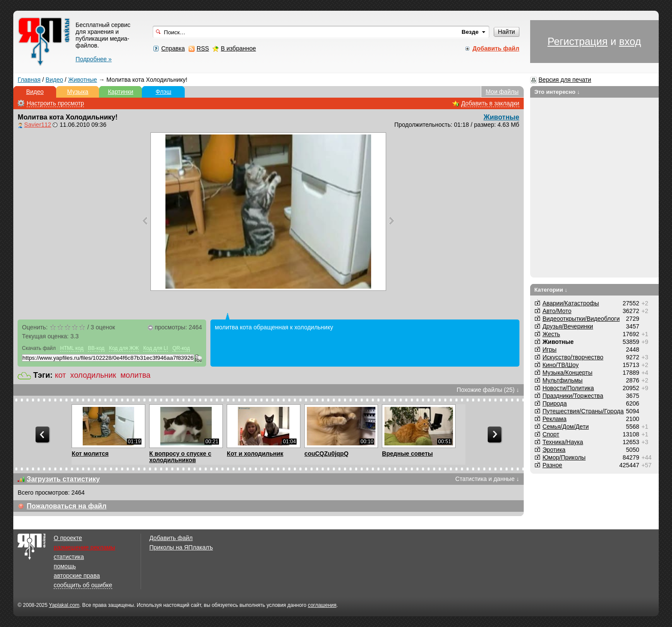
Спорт (551, 434)
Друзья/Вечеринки (568, 326)
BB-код (96, 348)
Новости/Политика (568, 388)
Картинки (121, 92)
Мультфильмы (563, 380)
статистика (69, 557)
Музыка (78, 92)
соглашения (322, 605)
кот (60, 375)
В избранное (238, 48)
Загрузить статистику (63, 479)
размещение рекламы (84, 547)
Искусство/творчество (573, 357)
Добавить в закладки (490, 103)
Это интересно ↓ (557, 92)
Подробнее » (93, 59)
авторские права (77, 576)
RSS (203, 48)
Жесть (551, 334)
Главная (29, 80)
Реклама (555, 419)
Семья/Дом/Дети (566, 427)
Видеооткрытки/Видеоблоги (581, 319)
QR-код (181, 348)
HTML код (72, 348)
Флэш (163, 92)
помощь (65, 566)
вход (630, 41)
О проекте (68, 538)
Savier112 (37, 125)
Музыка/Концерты (568, 373)
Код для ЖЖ (124, 348)
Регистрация (577, 41)
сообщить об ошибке (83, 585)
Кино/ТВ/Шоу (561, 365)
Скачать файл (39, 348)
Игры (550, 349)
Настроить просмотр (55, 103)
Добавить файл (171, 538)
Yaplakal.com (64, 605)
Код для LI (156, 348)
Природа (555, 403)
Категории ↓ (551, 290)
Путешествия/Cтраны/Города (583, 411)
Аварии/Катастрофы (571, 303)
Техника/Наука (563, 442)
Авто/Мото (557, 311)
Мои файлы (502, 92)
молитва (135, 375)
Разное (552, 465)
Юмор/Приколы (564, 457)
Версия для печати (565, 80)
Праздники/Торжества (573, 396)
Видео (54, 80)
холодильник (93, 375)
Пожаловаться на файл (66, 506)
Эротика (554, 450)
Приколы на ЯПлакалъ (181, 547)
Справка (173, 48)
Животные (83, 80)
